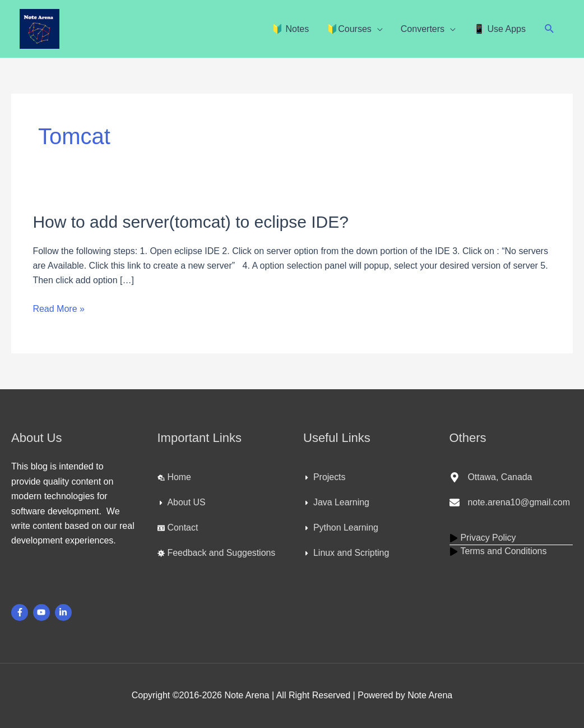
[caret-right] (182, 503)
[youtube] (43, 612)
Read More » (59, 308)
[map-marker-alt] (491, 477)
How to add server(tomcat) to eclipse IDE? (191, 222)
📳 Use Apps (500, 29)
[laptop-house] (175, 477)
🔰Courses (349, 29)
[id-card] (178, 528)
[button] (550, 29)
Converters (423, 29)
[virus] (217, 553)
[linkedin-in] (65, 612)
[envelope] (510, 503)
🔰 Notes (290, 29)
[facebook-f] (21, 612)
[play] (483, 538)
